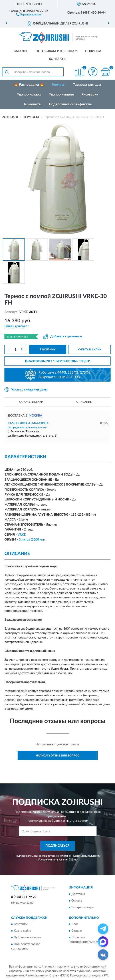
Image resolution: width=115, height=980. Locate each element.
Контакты (58, 59)
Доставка (78, 894)
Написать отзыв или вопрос (58, 756)
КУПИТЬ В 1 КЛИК (89, 350)
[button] (29, 14)
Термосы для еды (87, 85)
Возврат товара (83, 907)
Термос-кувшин (61, 95)
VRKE (22, 535)
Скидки (77, 931)
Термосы (59, 85)
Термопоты (32, 104)
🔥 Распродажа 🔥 (29, 85)
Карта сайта (22, 931)
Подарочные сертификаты (70, 104)
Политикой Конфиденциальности (79, 856)
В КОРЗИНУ (48, 350)
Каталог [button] (21, 51)
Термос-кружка (29, 95)
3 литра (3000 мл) (32, 540)
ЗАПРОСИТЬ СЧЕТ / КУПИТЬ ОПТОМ (57, 361)
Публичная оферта (27, 938)
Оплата (77, 901)
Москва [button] (35, 416)
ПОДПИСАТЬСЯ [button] (57, 846)
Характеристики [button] (31, 402)
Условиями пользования (53, 860)
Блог (75, 924)
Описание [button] (84, 402)
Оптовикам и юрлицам (56, 51)
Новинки (93, 51)
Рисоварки (90, 95)
